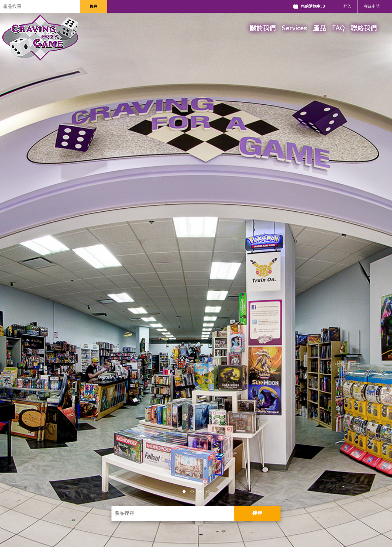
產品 (319, 28)
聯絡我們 (364, 28)
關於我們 (263, 28)
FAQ (338, 28)
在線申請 (372, 6)
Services (294, 28)
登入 (347, 6)
